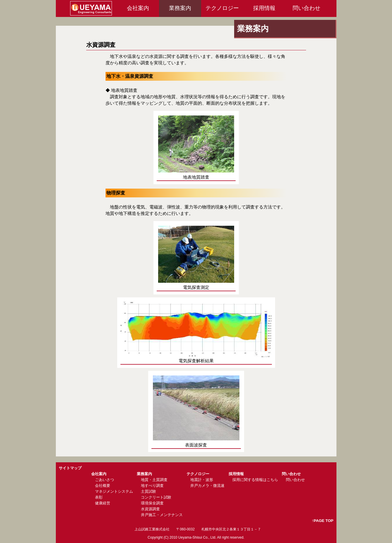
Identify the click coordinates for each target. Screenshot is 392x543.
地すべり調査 (152, 486)
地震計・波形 (202, 480)
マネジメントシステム (114, 491)
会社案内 (138, 8)
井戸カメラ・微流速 (207, 486)
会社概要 (103, 486)
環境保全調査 (152, 503)
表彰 (99, 497)
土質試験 (148, 491)
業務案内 (180, 8)
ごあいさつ (105, 480)
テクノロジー (222, 8)
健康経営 (103, 503)
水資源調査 (150, 509)
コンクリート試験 (156, 497)
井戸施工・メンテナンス (162, 515)
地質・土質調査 (154, 480)
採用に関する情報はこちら (255, 480)
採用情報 (264, 8)
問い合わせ (306, 8)
